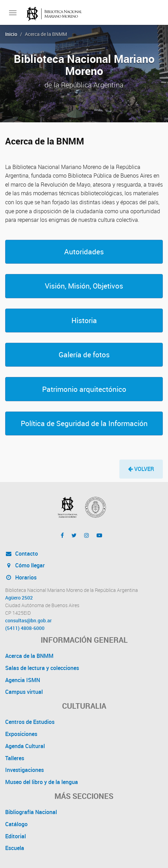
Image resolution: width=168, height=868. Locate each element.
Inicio (11, 34)
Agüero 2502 (19, 598)
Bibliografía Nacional (31, 812)
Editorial (16, 836)
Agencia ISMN (23, 680)
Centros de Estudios (30, 722)
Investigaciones (24, 770)
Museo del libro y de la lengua (42, 782)
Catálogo (16, 824)
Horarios (21, 577)
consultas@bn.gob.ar (28, 621)
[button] (84, 252)
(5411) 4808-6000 (25, 628)
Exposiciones (21, 734)
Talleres (15, 758)
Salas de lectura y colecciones (42, 668)
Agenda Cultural (25, 746)
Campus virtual (24, 692)
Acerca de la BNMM (29, 656)
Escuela (15, 848)
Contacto (22, 554)
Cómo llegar (25, 565)
